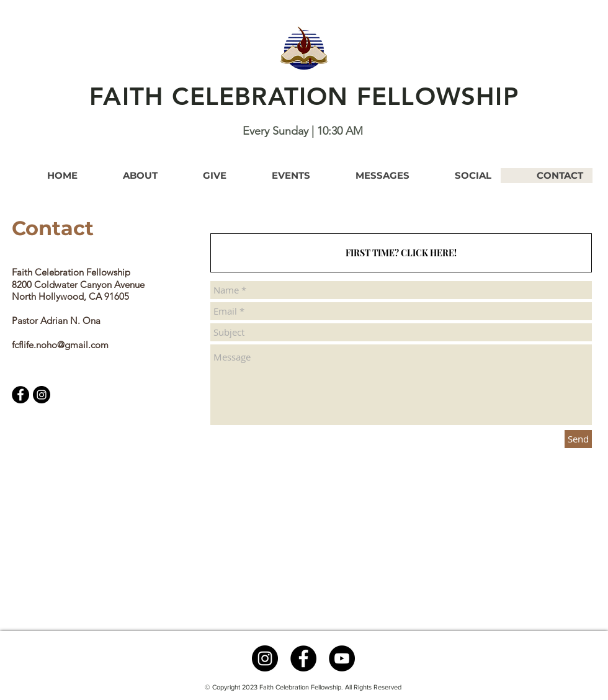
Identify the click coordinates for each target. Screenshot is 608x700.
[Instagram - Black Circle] (265, 658)
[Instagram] (42, 395)
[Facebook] (20, 395)
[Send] (578, 439)
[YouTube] (342, 658)
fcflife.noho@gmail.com (60, 345)
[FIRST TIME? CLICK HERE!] (401, 253)
